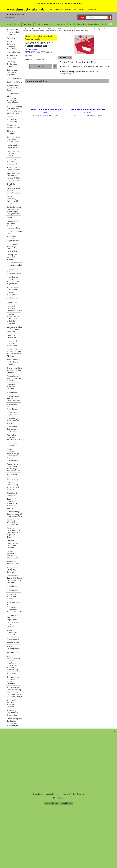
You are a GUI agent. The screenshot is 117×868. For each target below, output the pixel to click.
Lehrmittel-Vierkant (33, 49)
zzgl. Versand (29, 56)
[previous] (109, 24)
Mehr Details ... (59, 798)
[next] (111, 24)
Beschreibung (65, 58)
